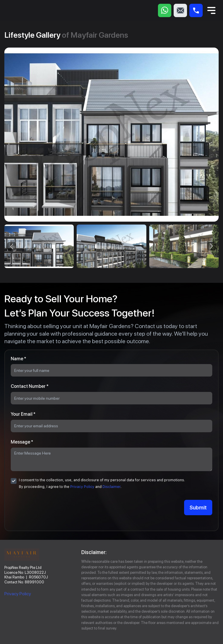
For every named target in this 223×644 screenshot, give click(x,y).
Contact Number (30, 386)
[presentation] (12, 246)
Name (18, 359)
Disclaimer (111, 487)
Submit (198, 508)
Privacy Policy (82, 487)
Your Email (23, 414)
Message (22, 442)
